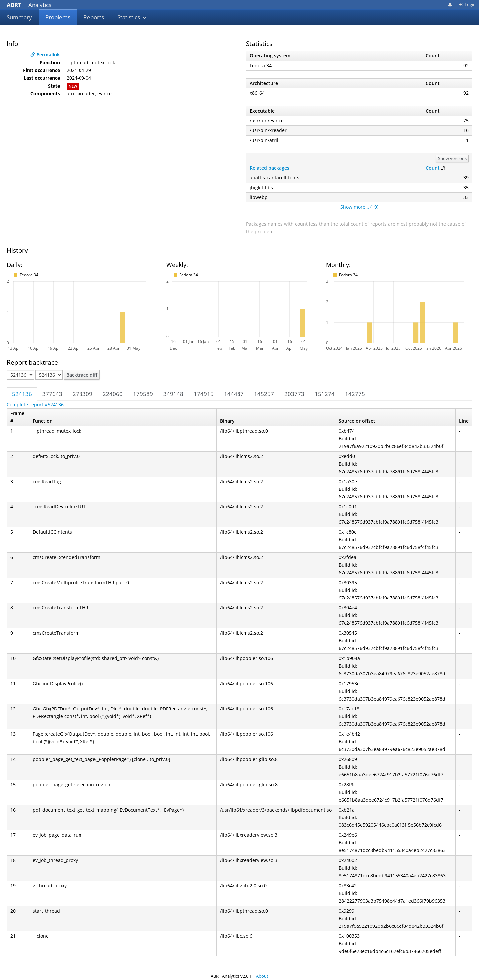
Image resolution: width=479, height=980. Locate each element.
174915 (204, 394)
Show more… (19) (359, 207)
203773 (294, 394)
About (262, 976)
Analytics (29, 5)
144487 (234, 394)
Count (433, 168)
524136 (22, 394)
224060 (113, 394)
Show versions (452, 158)
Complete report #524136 (35, 405)
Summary (19, 17)
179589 (143, 394)
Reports (94, 17)
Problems (58, 17)
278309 (82, 394)
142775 (355, 394)
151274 (325, 394)
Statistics (132, 17)
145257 (264, 394)
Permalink (45, 55)
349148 (173, 394)
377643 (52, 394)
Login (467, 4)
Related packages (270, 168)
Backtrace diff (82, 375)
